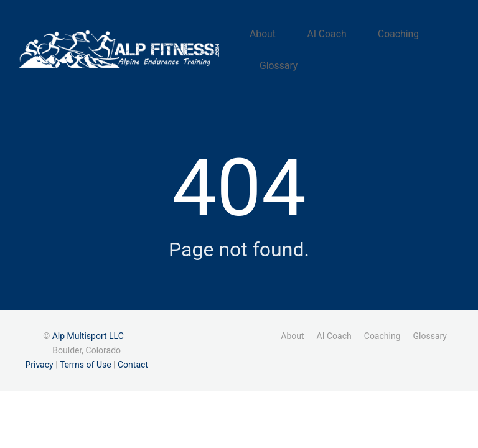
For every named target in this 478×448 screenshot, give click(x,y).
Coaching (389, 36)
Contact (133, 357)
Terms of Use (86, 357)
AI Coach (331, 36)
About (280, 36)
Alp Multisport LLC (88, 328)
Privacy (39, 357)
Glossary (296, 55)
